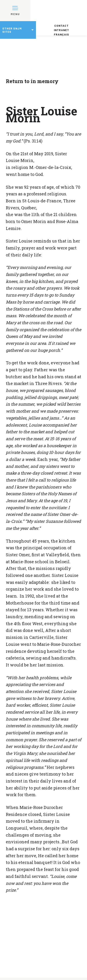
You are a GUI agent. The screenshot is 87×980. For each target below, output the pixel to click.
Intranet (61, 30)
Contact (61, 26)
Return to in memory (32, 81)
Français (61, 34)
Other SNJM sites (12, 30)
